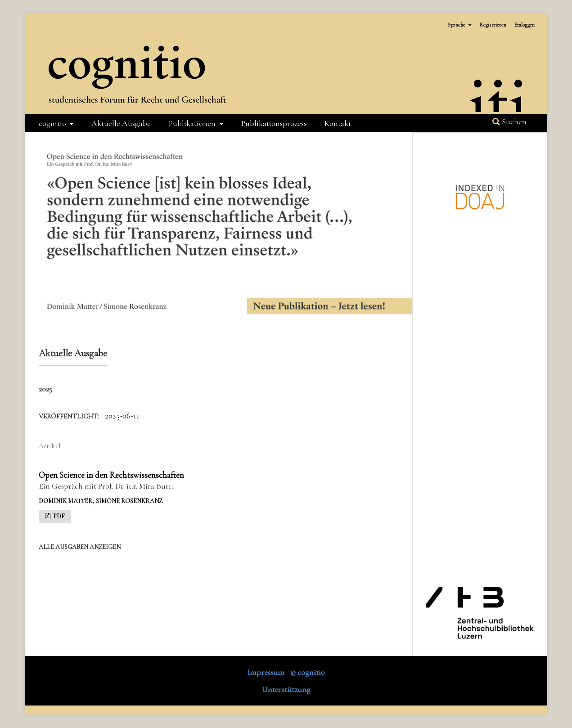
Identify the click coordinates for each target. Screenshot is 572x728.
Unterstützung (286, 689)
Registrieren (493, 25)
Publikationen (193, 123)
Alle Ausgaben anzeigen (80, 547)
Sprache (457, 25)
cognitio (53, 123)
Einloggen (524, 25)
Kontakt (338, 123)
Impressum (266, 672)
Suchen (509, 121)
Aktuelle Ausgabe (121, 123)
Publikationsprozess (274, 123)
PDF (58, 516)
